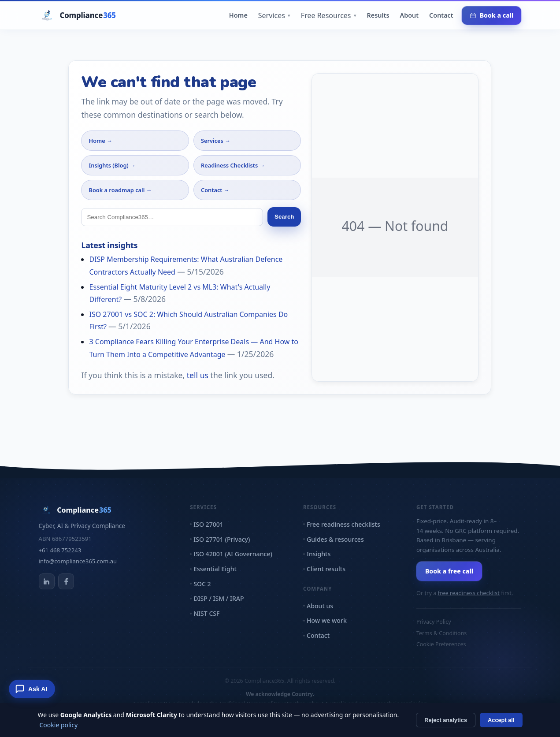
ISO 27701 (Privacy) (222, 539)
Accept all (501, 720)
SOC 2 (202, 584)
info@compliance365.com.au (78, 561)
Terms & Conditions (441, 633)
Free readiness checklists (343, 524)
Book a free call (449, 571)
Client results (326, 569)
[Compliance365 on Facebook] (66, 581)
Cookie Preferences (441, 644)
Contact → (215, 190)
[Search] (172, 217)
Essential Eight (215, 569)
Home (238, 15)
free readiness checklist (469, 593)
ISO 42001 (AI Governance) (233, 554)
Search (284, 217)
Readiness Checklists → (233, 165)
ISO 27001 (208, 524)
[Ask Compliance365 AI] (32, 689)
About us (320, 606)
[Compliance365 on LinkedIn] (47, 581)
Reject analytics (446, 720)
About (410, 15)
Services (274, 15)
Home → (100, 141)
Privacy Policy (434, 622)
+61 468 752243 (60, 550)
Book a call (492, 15)
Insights (319, 554)
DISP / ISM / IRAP (219, 598)
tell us (198, 375)
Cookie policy (59, 725)
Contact (441, 15)
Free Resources (329, 15)
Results (378, 15)
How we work (327, 620)
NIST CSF (206, 613)
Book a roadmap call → (120, 190)
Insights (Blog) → (112, 165)
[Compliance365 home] (77, 15)
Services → (216, 141)
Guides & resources (335, 539)
